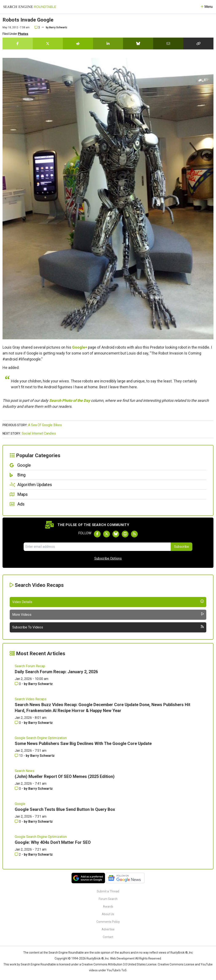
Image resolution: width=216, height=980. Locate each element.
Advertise (108, 929)
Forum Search (108, 899)
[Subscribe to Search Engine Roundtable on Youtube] (125, 534)
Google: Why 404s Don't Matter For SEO (53, 842)
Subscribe (182, 547)
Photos (23, 34)
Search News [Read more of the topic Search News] (25, 771)
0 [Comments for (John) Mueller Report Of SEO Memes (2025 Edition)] (18, 789)
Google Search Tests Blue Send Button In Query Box (65, 809)
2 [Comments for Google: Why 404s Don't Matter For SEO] (18, 854)
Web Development (122, 958)
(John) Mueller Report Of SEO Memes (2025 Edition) (65, 776)
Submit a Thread (108, 891)
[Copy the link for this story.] (198, 43)
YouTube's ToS (117, 970)
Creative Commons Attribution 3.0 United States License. (119, 964)
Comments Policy (108, 922)
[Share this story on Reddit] (78, 43)
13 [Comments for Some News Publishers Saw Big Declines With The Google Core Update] (19, 756)
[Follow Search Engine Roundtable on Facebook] (97, 534)
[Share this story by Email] (168, 43)
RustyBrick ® (95, 958)
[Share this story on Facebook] (18, 43)
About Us (108, 914)
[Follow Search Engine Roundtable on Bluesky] (116, 534)
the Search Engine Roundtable (64, 953)
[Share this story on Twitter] (48, 43)
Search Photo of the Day (70, 400)
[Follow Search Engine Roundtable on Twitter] (107, 534)
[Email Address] (97, 547)
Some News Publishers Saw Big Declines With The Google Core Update (83, 743)
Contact (108, 937)
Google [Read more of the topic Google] (20, 804)
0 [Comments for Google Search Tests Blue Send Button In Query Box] (18, 822)
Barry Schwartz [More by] (58, 27)
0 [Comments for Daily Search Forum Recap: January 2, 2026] (18, 684)
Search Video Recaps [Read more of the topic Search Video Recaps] (31, 699)
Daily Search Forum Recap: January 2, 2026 (56, 672)
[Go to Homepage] (30, 7)
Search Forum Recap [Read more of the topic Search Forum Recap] (30, 666)
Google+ (80, 347)
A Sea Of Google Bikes (45, 425)
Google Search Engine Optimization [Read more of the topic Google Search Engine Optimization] (41, 738)
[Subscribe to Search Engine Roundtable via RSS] (134, 534)
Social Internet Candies (39, 433)
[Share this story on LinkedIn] (108, 43)
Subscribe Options (108, 558)
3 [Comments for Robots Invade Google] (37, 27)
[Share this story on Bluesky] (138, 43)
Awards (108, 907)
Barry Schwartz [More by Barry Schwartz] (40, 684)
